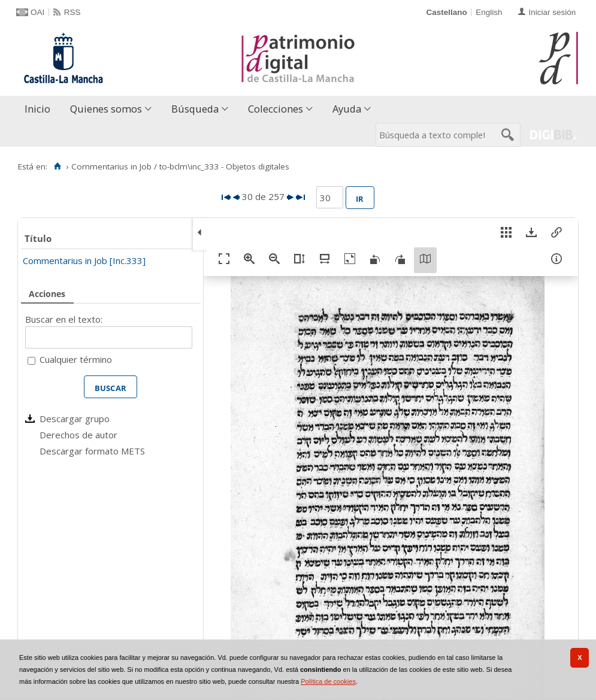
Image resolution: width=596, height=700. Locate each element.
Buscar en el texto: (64, 319)
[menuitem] (40, 109)
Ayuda (347, 109)
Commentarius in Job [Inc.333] (84, 260)
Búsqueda (195, 109)
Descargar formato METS (92, 451)
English (489, 12)
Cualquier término (76, 359)
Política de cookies (328, 681)
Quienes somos (106, 109)
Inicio (37, 109)
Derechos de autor (78, 435)
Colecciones (276, 109)
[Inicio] (57, 166)
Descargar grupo (75, 419)
